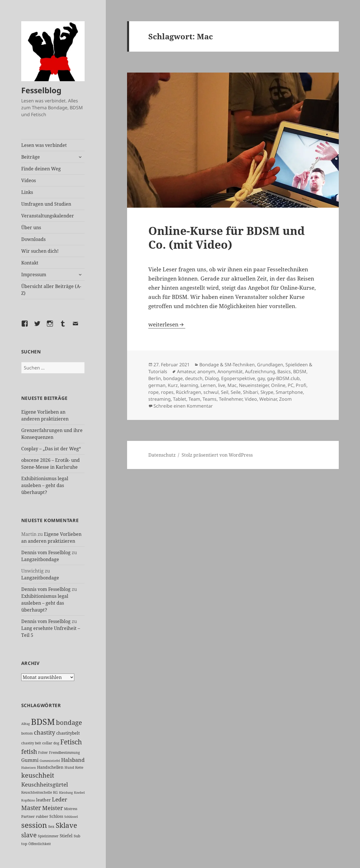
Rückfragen (188, 392)
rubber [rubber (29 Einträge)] (42, 816)
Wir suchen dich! (40, 251)
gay (261, 378)
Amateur (186, 371)
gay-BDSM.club (283, 378)
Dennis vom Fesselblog (46, 552)
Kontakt (30, 263)
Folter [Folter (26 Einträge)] (43, 753)
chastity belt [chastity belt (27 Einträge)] (31, 743)
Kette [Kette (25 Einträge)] (79, 767)
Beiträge (31, 157)
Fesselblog (41, 90)
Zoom (285, 399)
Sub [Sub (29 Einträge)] (77, 836)
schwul (211, 392)
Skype (267, 392)
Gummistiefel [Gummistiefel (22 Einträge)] (50, 761)
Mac (232, 385)
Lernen (208, 385)
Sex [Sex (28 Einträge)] (51, 827)
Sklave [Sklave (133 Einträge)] (66, 825)
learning (189, 385)
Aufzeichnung (260, 371)
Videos (29, 180)
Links (27, 192)
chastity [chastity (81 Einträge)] (44, 732)
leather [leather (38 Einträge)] (43, 800)
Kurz (173, 385)
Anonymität (230, 371)
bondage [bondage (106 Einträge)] (69, 722)
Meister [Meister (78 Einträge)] (52, 808)
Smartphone (289, 392)
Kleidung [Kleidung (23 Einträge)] (66, 792)
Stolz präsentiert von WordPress (217, 455)
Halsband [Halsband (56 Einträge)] (73, 760)
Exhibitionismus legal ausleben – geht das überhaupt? (45, 485)
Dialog (212, 378)
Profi (301, 385)
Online (278, 385)
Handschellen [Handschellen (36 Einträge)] (50, 767)
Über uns (31, 227)
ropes (167, 392)
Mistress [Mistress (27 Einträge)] (71, 809)
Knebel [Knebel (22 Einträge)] (79, 792)
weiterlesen (167, 324)
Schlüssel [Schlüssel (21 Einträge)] (71, 817)
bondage (173, 378)
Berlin (155, 378)
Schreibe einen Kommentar (183, 406)
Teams (210, 399)
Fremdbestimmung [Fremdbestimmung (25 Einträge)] (64, 752)
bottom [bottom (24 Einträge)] (27, 733)
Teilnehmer (231, 399)
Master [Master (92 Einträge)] (31, 808)
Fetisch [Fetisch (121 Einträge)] (71, 742)
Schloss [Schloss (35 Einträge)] (56, 816)
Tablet (180, 399)
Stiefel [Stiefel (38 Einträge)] (66, 836)
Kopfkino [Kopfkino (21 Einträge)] (28, 800)
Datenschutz (162, 455)
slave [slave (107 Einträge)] (29, 835)
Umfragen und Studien (46, 204)
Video (251, 399)
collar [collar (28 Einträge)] (47, 743)
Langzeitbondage (40, 559)
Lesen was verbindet (44, 145)
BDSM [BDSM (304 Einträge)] (43, 722)
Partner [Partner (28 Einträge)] (28, 817)
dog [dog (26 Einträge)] (56, 743)
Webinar (268, 399)
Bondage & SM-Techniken (227, 365)
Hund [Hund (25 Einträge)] (69, 767)
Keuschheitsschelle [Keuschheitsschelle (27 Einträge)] (37, 792)
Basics (284, 371)
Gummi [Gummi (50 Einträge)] (30, 760)
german (157, 385)
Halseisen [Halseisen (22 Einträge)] (29, 767)
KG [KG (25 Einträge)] (56, 792)
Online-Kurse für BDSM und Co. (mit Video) (226, 237)
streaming (159, 399)
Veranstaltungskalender (48, 216)
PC (291, 385)
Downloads (33, 239)
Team (194, 399)
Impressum (34, 275)
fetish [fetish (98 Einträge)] (29, 751)
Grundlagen (270, 365)
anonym (206, 371)
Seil (225, 392)
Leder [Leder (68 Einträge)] (60, 799)
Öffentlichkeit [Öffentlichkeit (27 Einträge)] (40, 844)
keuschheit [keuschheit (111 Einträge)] (38, 775)
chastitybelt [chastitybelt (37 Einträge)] (68, 733)
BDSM (300, 371)
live (222, 385)
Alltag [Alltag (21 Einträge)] (26, 724)
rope (153, 392)
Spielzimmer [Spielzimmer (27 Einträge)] (48, 836)
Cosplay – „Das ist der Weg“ (51, 449)
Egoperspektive (238, 378)
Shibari (251, 392)
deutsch (194, 378)
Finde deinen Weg (41, 169)
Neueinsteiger (254, 385)
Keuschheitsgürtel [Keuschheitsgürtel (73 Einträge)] (45, 784)
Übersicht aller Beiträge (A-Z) (51, 290)
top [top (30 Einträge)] (24, 844)
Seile (236, 392)
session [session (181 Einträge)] (34, 825)
